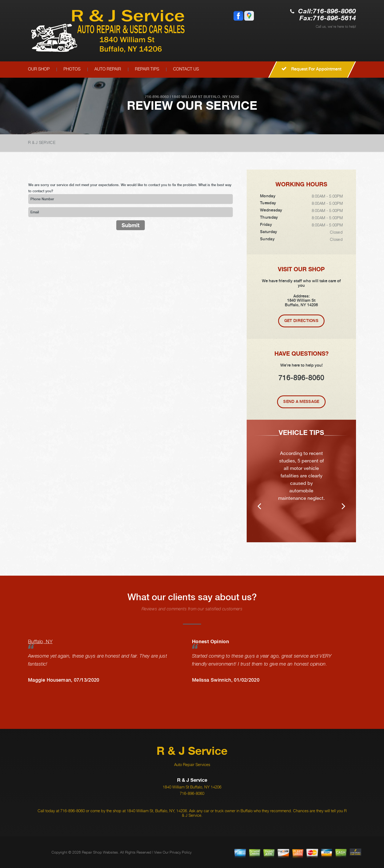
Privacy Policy (181, 852)
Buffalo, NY (40, 641)
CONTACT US (186, 69)
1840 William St (187, 97)
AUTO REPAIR (108, 69)
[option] (301, 481)
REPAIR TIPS (147, 69)
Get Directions (301, 321)
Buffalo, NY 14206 (221, 97)
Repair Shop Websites (100, 852)
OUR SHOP (39, 69)
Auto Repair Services (192, 764)
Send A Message (301, 402)
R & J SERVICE (42, 142)
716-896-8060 (334, 12)
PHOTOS (72, 69)
